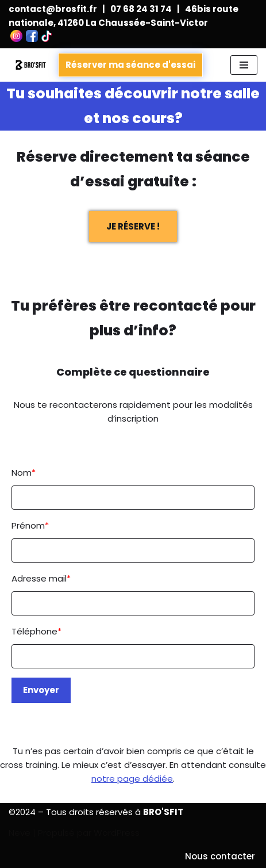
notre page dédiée (132, 779)
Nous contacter (220, 856)
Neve (20, 833)
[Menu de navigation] (244, 65)
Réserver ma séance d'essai (130, 65)
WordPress (117, 833)
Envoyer (41, 690)
